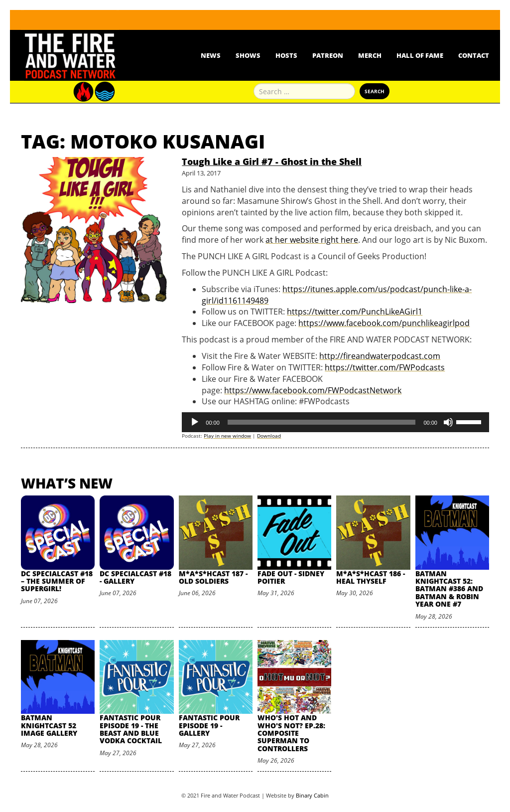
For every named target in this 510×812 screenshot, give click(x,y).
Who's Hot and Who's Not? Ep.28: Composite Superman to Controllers (291, 733)
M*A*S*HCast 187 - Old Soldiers (213, 577)
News (211, 55)
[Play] (195, 422)
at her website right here (312, 240)
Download (269, 436)
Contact (474, 55)
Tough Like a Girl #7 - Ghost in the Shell (272, 162)
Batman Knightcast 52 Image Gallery (49, 725)
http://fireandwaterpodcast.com (380, 356)
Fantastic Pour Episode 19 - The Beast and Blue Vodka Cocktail (131, 729)
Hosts (286, 55)
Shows (248, 55)
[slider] (322, 422)
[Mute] (448, 422)
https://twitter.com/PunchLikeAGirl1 (355, 312)
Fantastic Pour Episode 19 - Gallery (209, 725)
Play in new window (227, 436)
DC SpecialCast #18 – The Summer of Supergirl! (57, 581)
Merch (370, 55)
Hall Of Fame (420, 55)
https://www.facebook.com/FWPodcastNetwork (313, 390)
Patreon (328, 55)
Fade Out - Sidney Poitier (291, 577)
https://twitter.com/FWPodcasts (385, 367)
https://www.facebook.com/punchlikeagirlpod (384, 323)
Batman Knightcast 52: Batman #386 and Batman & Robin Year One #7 (449, 589)
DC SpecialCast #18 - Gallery (135, 577)
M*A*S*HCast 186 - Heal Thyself (371, 577)
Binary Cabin (312, 795)
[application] (335, 422)
